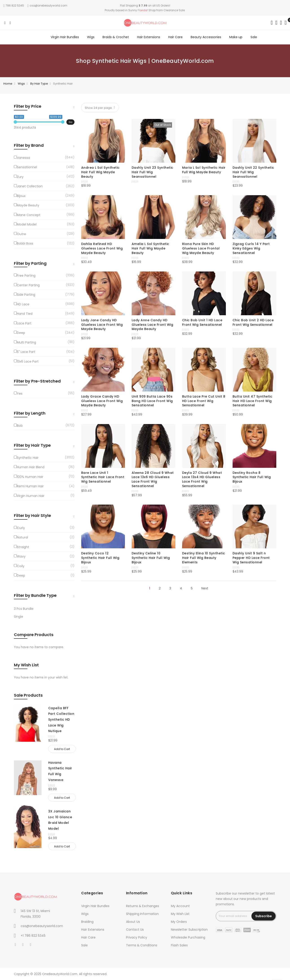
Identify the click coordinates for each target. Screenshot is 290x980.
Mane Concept (29, 215)
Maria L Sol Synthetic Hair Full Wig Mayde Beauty (204, 170)
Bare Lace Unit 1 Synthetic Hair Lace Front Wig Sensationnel (103, 477)
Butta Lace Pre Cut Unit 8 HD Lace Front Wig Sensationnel (204, 401)
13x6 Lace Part (28, 361)
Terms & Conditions (142, 945)
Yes (20, 394)
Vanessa (23, 158)
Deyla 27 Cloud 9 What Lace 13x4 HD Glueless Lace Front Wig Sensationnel (202, 479)
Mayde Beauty (28, 205)
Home (8, 84)
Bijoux (21, 196)
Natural (22, 537)
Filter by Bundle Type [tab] (35, 595)
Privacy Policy (137, 937)
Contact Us (135, 930)
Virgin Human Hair (31, 496)
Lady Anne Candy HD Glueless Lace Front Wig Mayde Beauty (153, 325)
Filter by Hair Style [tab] (32, 515)
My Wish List (180, 914)
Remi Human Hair (30, 486)
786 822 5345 (14, 5)
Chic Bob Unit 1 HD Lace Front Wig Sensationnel (202, 322)
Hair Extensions (93, 930)
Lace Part (24, 323)
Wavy (21, 556)
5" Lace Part (26, 352)
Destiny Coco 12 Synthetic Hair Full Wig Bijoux (100, 558)
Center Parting (28, 285)
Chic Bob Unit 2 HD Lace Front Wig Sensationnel (253, 322)
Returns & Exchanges (143, 906)
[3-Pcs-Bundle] (44, 609)
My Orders (179, 922)
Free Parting (26, 276)
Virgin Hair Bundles (95, 906)
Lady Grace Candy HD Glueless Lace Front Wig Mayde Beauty (102, 401)
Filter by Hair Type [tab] (32, 445)
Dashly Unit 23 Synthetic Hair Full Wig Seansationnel (153, 172)
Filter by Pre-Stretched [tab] (37, 381)
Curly (21, 528)
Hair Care (88, 937)
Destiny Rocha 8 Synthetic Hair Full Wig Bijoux (252, 477)
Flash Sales (179, 945)
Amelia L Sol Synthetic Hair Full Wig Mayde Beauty (150, 248)
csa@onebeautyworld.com (47, 5)
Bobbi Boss (25, 243)
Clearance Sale (174, 10)
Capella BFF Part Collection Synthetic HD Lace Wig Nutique (61, 720)
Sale (84, 945)
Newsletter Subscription (189, 930)
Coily (21, 566)
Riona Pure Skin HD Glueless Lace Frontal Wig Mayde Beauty (201, 248)
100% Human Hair (30, 477)
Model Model (27, 224)
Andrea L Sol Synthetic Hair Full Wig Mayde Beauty (100, 172)
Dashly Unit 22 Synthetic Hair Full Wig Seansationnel (253, 172)
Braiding (87, 922)
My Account (180, 906)
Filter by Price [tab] (28, 106)
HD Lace (23, 304)
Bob (20, 426)
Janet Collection (30, 186)
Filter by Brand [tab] (29, 145)
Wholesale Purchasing (188, 937)
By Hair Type (39, 84)
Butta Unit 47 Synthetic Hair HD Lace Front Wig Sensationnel (253, 401)
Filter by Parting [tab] (30, 263)
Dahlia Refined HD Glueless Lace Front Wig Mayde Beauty (102, 248)
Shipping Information (142, 914)
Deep (21, 333)
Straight (23, 547)
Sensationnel (27, 167)
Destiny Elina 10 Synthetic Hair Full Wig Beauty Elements (204, 558)
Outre (21, 234)
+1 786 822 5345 (33, 936)
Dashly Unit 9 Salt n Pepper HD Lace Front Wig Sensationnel (251, 558)
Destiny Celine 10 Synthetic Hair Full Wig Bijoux (151, 558)
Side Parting (26, 295)
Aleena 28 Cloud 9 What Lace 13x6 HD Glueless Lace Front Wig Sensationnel (153, 479)
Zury (20, 177)
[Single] (44, 617)
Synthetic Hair (28, 458)
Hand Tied (25, 314)
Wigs (21, 84)
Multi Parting (26, 342)
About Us (133, 922)
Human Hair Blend (31, 467)
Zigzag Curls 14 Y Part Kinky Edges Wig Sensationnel (251, 248)
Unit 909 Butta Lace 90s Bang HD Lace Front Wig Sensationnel (152, 401)
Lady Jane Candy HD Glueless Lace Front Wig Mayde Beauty (102, 325)
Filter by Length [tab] (30, 413)
